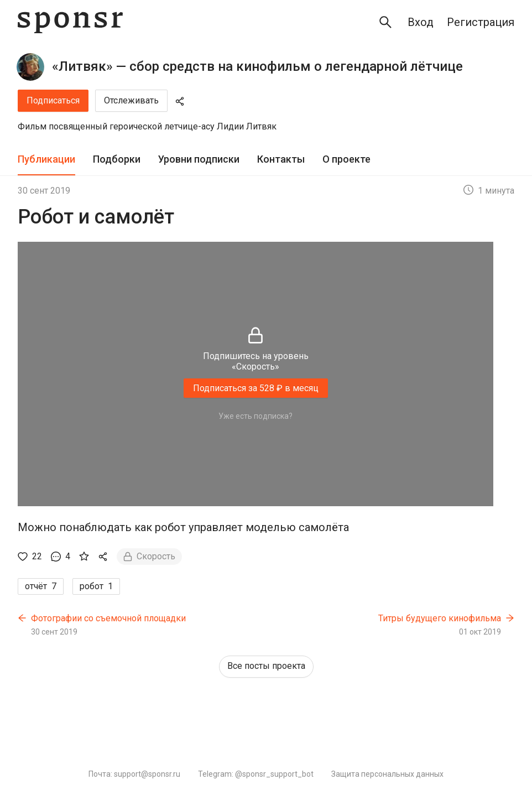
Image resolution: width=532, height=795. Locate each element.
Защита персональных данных (387, 774)
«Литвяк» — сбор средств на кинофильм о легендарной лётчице (257, 66)
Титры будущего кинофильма (440, 618)
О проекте (346, 159)
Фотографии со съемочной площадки (108, 618)
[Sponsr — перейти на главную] (70, 22)
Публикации (46, 159)
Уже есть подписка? (255, 416)
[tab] (46, 160)
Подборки (117, 159)
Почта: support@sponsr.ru (134, 774)
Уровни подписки (199, 159)
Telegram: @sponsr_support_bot (256, 774)
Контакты (281, 159)
